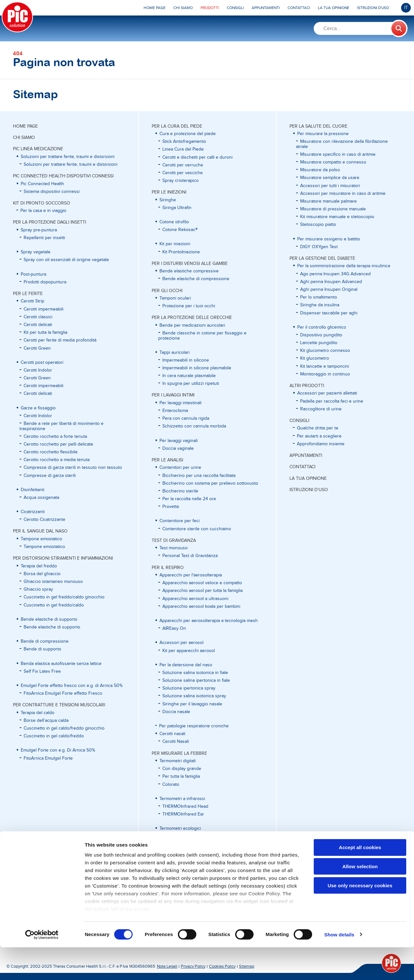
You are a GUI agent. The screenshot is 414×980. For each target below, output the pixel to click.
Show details (339, 967)
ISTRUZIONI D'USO (309, 490)
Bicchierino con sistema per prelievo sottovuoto (210, 483)
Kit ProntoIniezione (181, 252)
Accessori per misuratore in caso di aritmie (343, 194)
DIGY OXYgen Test (319, 247)
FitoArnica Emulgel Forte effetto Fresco (63, 693)
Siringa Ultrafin (177, 208)
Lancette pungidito (319, 343)
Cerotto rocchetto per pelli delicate (58, 444)
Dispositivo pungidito (321, 335)
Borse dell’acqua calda (46, 721)
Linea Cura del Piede (183, 149)
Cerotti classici (38, 317)
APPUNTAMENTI (306, 456)
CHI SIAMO (24, 138)
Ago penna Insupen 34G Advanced (335, 274)
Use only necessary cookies (360, 918)
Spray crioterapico (180, 181)
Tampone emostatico (44, 547)
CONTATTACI (302, 467)
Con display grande (182, 769)
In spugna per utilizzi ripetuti (191, 384)
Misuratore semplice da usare (330, 178)
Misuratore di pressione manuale (333, 209)
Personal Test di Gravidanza (190, 556)
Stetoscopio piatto (318, 225)
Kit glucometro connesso (325, 351)
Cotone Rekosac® (180, 230)
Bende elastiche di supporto (52, 627)
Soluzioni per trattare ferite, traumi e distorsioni (71, 164)
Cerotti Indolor (38, 370)
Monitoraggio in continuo (325, 374)
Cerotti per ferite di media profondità (60, 340)
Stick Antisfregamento (184, 142)
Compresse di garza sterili (50, 476)
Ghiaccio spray (38, 589)
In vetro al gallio (178, 836)
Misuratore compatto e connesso (333, 162)
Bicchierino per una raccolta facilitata (199, 476)
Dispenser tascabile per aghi (329, 313)
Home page (25, 126)
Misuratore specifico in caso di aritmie (338, 154)
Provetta (171, 507)
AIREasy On (174, 628)
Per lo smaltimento (319, 297)
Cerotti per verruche (183, 165)
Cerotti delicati (38, 325)
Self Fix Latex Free (42, 671)
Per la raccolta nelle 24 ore (189, 499)
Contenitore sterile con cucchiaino (197, 529)
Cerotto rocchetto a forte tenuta (55, 437)
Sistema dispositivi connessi (52, 192)
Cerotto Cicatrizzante (44, 520)
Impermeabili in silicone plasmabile (197, 368)
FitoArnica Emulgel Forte (48, 758)
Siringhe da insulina (320, 305)
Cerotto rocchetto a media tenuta (57, 460)
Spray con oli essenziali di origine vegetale (66, 260)
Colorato (171, 785)
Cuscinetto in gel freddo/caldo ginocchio (64, 597)
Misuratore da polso (320, 170)
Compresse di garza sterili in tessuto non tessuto (73, 468)
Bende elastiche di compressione (196, 279)
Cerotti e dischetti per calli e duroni (197, 157)
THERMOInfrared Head (185, 806)
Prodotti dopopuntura (45, 282)
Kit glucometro (315, 358)
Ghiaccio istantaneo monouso (53, 582)
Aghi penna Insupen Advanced (331, 282)
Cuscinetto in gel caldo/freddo (54, 736)
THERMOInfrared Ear (183, 814)
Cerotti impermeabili (44, 309)
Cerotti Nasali (176, 742)
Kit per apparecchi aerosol (189, 651)
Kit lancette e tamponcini (325, 366)
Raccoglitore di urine (321, 409)
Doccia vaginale (178, 448)
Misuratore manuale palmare (328, 201)
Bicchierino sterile (180, 491)
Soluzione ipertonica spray (189, 688)
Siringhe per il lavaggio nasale (192, 704)
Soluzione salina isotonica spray (194, 696)
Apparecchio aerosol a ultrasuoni (195, 599)
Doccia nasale (176, 712)
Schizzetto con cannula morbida (194, 426)
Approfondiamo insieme (321, 444)
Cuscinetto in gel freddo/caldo (54, 605)
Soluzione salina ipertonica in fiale (196, 680)
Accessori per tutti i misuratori (330, 186)
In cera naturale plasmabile (189, 376)
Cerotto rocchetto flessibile (51, 452)
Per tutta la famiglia (181, 776)
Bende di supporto (42, 649)
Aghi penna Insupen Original (329, 290)
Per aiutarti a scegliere (319, 436)
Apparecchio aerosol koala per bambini (201, 606)
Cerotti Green (37, 348)
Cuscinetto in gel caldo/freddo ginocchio (64, 728)
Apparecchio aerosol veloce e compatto (202, 583)
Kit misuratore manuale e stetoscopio (337, 217)
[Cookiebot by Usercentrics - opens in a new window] (42, 967)
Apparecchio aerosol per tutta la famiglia (202, 591)
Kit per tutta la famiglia (45, 332)
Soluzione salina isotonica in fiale (195, 673)
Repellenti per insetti (44, 238)
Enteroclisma (175, 411)
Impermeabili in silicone (186, 360)
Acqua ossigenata (41, 498)
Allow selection (360, 899)
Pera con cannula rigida (186, 418)
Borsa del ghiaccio (42, 574)
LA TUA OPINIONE (308, 479)
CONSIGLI (299, 421)
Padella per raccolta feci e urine (332, 401)
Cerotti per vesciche (183, 173)
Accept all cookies (360, 880)
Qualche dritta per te (318, 428)
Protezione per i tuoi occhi (189, 306)
